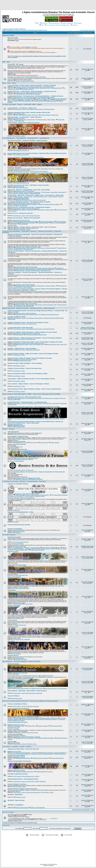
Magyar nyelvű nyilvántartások (58, 223)
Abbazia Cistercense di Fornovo (17, 444)
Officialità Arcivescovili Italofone (40, 758)
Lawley (86, 154)
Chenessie (86, 88)
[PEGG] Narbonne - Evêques (32, 717)
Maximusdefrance (86, 192)
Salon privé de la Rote (60, 754)
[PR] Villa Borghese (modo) (19, 603)
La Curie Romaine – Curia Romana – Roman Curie (22, 108)
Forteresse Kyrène (20, 427)
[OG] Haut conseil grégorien (19, 441)
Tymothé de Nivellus (86, 165)
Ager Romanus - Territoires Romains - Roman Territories (21, 661)
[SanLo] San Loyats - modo (32, 228)
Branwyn (86, 79)
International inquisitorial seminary (18, 774)
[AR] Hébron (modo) (17, 698)
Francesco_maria (86, 109)
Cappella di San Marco (21, 659)
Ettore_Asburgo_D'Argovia (86, 329)
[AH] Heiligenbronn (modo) (32, 434)
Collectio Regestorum (26, 101)
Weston (86, 807)
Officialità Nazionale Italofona (23, 758)
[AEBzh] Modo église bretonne (33, 350)
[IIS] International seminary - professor (31, 776)
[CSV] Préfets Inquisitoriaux (28, 285)
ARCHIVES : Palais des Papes (16, 800)
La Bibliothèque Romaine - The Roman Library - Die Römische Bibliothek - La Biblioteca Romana (35, 96)
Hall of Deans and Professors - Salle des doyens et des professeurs (32, 495)
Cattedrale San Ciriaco (37, 688)
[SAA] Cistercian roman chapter (33, 478)
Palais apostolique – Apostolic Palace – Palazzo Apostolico (25, 117)
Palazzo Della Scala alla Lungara (17, 565)
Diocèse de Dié (31, 726)
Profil (42, 25)
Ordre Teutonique (28, 197)
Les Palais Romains (9, 535)
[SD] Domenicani (30, 470)
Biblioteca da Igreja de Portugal (23, 361)
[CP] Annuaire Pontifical (48, 87)
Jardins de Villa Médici (14, 606)
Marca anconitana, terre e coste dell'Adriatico (56, 688)
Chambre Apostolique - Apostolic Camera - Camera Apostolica (25, 157)
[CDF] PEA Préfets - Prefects (32, 494)
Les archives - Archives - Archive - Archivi (17, 747)
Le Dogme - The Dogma (41, 99)
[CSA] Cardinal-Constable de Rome (21, 199)
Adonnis (86, 360)
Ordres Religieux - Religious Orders (45, 210)
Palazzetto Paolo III (13, 656)
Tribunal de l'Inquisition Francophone (25, 772)
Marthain (86, 658)
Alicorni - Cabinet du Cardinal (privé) (29, 549)
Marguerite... (86, 280)
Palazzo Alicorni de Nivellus (15, 544)
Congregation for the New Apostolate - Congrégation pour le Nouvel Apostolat (30, 173)
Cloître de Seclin (44, 443)
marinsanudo (86, 221)
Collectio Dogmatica (51, 101)
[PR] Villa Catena (17, 654)
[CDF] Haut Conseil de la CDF (33, 209)
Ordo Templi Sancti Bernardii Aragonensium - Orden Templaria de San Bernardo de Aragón (34, 407)
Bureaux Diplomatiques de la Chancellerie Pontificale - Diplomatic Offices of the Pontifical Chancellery (37, 153)
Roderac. (86, 440)
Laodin (86, 215)
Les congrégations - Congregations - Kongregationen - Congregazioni (26, 138)
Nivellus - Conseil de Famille (33, 547)
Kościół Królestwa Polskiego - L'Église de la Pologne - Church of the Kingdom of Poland (33, 354)
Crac (86, 767)
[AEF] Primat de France (31, 324)
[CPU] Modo (16, 522)
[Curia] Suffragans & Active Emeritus (34, 87)
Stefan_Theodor (86, 452)
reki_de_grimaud (86, 261)
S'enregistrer (78, 23)
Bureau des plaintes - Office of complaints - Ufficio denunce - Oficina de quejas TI (36, 286)
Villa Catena (11, 641)
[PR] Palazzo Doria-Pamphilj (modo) (21, 588)
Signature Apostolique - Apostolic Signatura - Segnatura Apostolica (24, 193)
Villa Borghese (12, 590)
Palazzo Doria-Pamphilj (14, 577)
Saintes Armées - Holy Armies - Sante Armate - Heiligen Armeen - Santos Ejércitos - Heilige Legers (36, 195)
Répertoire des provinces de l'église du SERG (27, 314)
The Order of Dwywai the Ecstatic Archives (36, 335)
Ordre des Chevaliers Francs (40, 197)
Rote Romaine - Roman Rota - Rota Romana (54, 192)
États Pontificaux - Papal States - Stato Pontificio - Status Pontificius (27, 691)
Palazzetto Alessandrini (14, 537)
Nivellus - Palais (19, 547)
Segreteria (18, 532)
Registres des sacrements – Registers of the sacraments (24, 218)
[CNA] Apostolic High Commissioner (21, 183)
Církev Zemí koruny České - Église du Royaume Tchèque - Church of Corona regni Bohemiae (34, 389)
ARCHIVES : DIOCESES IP (15, 795)
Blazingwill (86, 791)
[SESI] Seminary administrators (33, 792)
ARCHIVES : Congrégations (15, 805)
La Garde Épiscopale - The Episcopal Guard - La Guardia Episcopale (27, 402)
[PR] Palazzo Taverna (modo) (20, 625)
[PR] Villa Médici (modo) (18, 618)
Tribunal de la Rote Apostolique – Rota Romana (27, 753)
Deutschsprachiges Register (28, 223)
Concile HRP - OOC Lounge (15, 64)
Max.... (86, 242)
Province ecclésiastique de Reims (17, 704)
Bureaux (55, 718)
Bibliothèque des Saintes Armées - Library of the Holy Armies (31, 200)
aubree (86, 399)
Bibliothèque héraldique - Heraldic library (18, 206)
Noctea (86, 505)
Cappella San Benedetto (22, 459)
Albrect (86, 370)
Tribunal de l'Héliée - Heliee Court (30, 115)
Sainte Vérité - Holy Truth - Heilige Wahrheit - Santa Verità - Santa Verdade (29, 190)
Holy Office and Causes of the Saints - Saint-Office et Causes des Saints (28, 185)
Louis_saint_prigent (86, 313)
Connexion (74, 25)
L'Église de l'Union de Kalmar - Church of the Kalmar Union (25, 368)
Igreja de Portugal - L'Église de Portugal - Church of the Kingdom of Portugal (30, 358)
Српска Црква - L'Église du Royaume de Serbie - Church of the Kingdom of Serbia (31, 379)
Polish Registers (24, 224)
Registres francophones (21, 222)
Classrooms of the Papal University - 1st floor (21, 512)
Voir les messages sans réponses (87, 30)
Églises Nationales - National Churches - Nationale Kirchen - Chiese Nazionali (29, 308)
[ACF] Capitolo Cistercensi (32, 458)
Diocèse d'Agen (12, 741)
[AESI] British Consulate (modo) (33, 333)
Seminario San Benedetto (15, 529)
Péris (86, 706)
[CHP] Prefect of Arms (35, 203)
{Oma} (17, 41)
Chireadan (86, 228)
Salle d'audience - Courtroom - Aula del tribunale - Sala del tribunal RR (33, 271)
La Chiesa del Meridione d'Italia (17, 317)
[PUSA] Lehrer (16, 510)
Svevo (86, 781)
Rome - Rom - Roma (9, 83)
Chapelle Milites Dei (20, 94)
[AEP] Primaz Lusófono (31, 359)
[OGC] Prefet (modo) (35, 171)
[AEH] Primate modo (31, 339)
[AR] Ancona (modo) (18, 687)
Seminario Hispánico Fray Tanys (17, 784)
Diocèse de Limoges (13, 729)
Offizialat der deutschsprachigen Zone (50, 314)
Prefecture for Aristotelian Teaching (18, 484)
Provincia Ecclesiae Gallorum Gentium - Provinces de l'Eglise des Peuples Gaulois (30, 701)
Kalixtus (86, 93)
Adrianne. (86, 204)
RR (73, 14)
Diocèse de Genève (43, 726)
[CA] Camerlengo (44, 171)
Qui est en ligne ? (9, 812)
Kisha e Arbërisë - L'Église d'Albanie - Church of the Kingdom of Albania (28, 384)
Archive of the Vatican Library (43, 100)
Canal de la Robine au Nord (28, 719)
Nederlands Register (43, 223)
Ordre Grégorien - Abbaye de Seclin (18, 436)
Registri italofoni (34, 222)
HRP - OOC (6, 62)
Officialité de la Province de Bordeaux (25, 738)
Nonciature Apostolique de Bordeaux (45, 738)
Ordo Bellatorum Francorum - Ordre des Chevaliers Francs (24, 397)
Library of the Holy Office (22, 188)
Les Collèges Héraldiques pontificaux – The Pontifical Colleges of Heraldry (29, 202)
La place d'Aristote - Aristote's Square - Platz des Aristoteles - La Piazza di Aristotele (32, 86)
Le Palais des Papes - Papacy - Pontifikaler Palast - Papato (22, 104)
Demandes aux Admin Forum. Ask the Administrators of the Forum (27, 77)
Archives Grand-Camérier (22, 807)
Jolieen (86, 796)
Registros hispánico (61, 222)
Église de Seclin (33, 443)
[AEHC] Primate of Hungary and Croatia (35, 343)
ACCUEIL (20, 197)
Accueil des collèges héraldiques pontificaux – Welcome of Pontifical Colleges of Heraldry (38, 204)
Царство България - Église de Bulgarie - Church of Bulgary (25, 363)
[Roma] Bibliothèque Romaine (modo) (46, 97)
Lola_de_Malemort (86, 558)
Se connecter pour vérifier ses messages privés (57, 25)
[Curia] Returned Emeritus (49, 109)
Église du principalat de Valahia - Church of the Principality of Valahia (27, 374)
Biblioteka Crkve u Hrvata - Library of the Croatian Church (30, 344)
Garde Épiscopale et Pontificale (21, 198)
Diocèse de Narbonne (21, 718)
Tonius (86, 198)
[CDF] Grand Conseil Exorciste (33, 216)
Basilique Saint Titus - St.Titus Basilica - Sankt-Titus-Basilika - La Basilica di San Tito (32, 91)
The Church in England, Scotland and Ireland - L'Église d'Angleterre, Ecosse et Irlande (32, 332)
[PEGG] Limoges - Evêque (32, 733)
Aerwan (86, 350)
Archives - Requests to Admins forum (25, 81)
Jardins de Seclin (55, 443)
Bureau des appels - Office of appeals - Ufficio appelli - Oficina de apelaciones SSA (36, 305)
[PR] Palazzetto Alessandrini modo (21, 542)
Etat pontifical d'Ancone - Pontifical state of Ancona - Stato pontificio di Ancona (30, 676)
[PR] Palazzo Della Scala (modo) (20, 575)
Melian (86, 425)
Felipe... (86, 598)
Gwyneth (86, 334)
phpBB (46, 864)
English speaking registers (47, 222)
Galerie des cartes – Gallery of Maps (46, 120)
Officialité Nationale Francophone (45, 772)
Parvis (17, 115)
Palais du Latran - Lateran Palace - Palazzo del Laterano (23, 123)
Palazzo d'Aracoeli (13, 552)
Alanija (86, 187)
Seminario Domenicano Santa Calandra (19, 525)
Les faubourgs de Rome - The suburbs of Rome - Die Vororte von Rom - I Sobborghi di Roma (38, 88)
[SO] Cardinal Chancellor (31, 97)
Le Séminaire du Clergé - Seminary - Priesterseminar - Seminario (24, 481)
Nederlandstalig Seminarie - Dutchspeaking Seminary (23, 779)
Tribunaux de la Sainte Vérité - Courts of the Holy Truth (23, 749)
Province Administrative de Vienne (17, 722)
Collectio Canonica (39, 101)
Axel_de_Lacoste (86, 743)
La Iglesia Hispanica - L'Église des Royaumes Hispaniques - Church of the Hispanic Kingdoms (35, 338)
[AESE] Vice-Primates (31, 313)
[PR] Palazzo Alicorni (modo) (19, 546)
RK (66, 16)
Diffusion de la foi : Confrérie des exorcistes (20, 213)
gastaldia (86, 786)
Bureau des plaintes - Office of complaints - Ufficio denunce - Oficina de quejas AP (36, 248)
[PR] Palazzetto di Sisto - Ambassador (21, 639)
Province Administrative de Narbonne (18, 709)
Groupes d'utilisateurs (67, 23)
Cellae (17, 674)
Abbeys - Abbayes (9, 429)
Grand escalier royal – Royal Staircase (25, 120)
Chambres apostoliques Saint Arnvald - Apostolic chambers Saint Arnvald (29, 113)
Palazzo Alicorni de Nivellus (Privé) (51, 547)
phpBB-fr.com (51, 866)
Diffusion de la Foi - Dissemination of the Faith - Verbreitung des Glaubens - (29, 207)
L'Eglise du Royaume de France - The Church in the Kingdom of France (28, 323)
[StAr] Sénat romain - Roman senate (34, 693)
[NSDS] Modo (43, 782)
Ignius (86, 802)
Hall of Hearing (19, 335)
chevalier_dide (86, 120)
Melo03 (86, 648)
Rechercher (44, 23)
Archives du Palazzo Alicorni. (37, 550)
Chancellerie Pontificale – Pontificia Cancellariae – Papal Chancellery (27, 141)
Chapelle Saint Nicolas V (34, 94)
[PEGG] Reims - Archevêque (32, 706)
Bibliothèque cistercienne (22, 479)
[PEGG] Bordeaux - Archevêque (33, 737)
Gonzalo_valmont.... (86, 339)
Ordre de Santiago (53, 197)
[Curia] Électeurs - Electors (19, 87)
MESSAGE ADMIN (8, 36)
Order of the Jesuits (13, 664)
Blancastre (86, 385)
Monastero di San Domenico (16, 461)
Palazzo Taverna (12, 620)
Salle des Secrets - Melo (21, 550)
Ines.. (86, 114)
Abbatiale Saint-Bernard (36, 479)
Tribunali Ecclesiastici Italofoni (16, 756)
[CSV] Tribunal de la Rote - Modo (21, 267)
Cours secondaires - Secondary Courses (35, 496)
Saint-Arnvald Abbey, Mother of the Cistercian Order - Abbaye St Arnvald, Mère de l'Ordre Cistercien (36, 472)
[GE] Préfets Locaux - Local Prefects (51, 398)
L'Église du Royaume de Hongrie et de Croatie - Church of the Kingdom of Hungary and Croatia (35, 342)
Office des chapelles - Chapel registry (25, 210)
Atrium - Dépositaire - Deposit (23, 229)
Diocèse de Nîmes (46, 718)
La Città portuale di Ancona (22, 688)
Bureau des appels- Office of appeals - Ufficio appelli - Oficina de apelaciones (35, 268)
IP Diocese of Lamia (21, 797)
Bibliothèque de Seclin (21, 443)
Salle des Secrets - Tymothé (48, 549)
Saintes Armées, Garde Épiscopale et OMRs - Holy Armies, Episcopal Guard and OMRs (31, 394)
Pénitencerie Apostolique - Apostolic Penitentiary (53, 753)
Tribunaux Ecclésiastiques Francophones (19, 761)
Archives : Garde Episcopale (38, 807)
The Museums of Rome (28, 89)
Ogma (14, 74)
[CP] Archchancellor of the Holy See (21, 151)
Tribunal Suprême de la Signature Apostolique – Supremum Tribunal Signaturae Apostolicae (30, 754)
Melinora (86, 404)
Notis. (86, 365)
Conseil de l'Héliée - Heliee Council (50, 115)
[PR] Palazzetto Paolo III (18, 658)
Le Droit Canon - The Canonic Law (24, 99)
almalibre (86, 758)
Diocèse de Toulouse (34, 718)
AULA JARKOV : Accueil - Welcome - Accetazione (28, 192)
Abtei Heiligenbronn (13, 432)
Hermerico (86, 613)
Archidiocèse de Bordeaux (15, 734)
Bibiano (86, 752)
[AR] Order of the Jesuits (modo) (20, 673)
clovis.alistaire (86, 669)
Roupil (86, 476)
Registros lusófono (14, 223)
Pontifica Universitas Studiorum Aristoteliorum (21, 498)
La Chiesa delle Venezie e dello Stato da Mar (20, 328)
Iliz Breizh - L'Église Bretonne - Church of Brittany (22, 349)
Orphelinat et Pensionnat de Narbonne (47, 719)
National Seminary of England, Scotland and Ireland (22, 789)
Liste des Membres (54, 23)
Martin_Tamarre (86, 698)
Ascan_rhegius (86, 146)
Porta (32, 459)
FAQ (37, 23)
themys (28, 817)
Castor (86, 380)
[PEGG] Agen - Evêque (31, 744)
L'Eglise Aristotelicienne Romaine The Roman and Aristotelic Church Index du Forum (25, 30)
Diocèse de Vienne (20, 726)
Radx (86, 70)
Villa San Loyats (12, 226)
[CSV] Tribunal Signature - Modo (21, 304)
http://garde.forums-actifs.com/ (15, 424)
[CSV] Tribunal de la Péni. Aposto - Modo (31, 247)
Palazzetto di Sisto (13, 627)
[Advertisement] (48, 5)
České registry (13, 224)
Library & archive (29, 604)
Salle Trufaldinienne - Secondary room (24, 100)
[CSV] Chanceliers (30, 191)
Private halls (19, 604)
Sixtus (86, 100)
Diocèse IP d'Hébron (13, 696)
